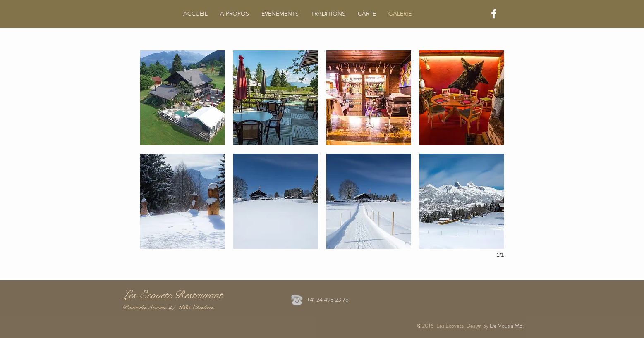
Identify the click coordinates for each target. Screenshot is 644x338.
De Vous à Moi (507, 326)
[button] (183, 98)
